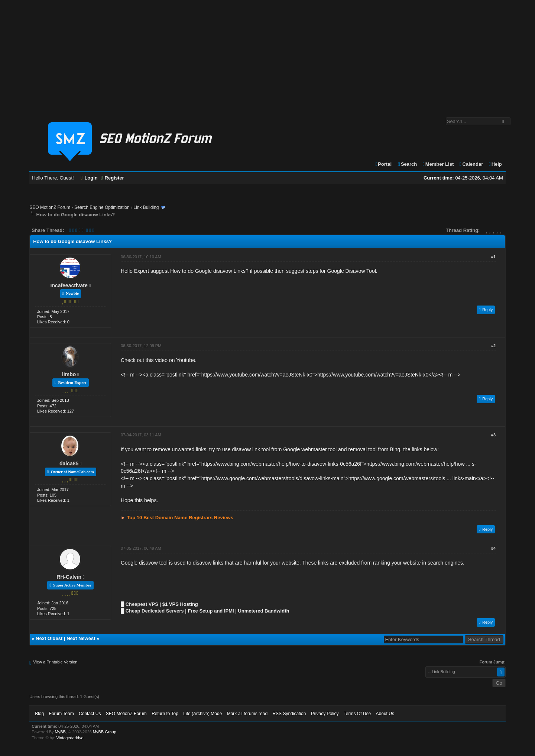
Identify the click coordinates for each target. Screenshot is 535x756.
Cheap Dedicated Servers (155, 611)
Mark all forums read (247, 714)
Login (89, 178)
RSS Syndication (289, 714)
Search (407, 164)
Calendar (471, 164)
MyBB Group (105, 732)
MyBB (60, 732)
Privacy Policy (325, 714)
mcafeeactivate (69, 285)
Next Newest (81, 638)
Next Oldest (49, 638)
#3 (493, 435)
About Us (385, 714)
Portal (383, 164)
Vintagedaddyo (70, 738)
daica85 (69, 463)
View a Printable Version (55, 662)
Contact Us (90, 714)
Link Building (146, 207)
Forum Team (61, 714)
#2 (493, 346)
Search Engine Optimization (102, 207)
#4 (493, 548)
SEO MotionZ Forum (50, 207)
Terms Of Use (357, 714)
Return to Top (165, 714)
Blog (39, 714)
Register (112, 178)
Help (495, 164)
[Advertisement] (267, 55)
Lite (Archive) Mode (202, 714)
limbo (69, 374)
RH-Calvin (69, 577)
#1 (493, 257)
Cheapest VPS (142, 604)
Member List (438, 164)
